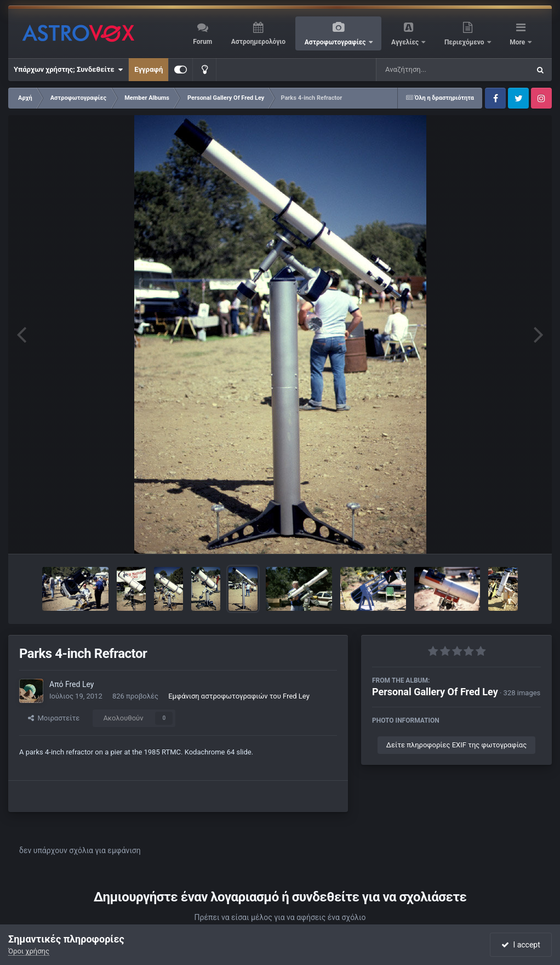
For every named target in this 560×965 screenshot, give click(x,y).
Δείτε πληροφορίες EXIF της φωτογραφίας (456, 745)
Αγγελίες (406, 42)
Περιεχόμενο (465, 42)
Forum (202, 42)
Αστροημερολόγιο (258, 42)
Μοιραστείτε (54, 718)
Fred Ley (79, 684)
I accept (521, 945)
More (518, 42)
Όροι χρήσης (29, 951)
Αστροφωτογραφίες (336, 42)
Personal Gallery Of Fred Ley (435, 692)
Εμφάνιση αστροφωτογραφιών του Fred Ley (239, 696)
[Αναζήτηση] (431, 70)
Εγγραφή (148, 69)
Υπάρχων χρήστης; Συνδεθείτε (68, 70)
